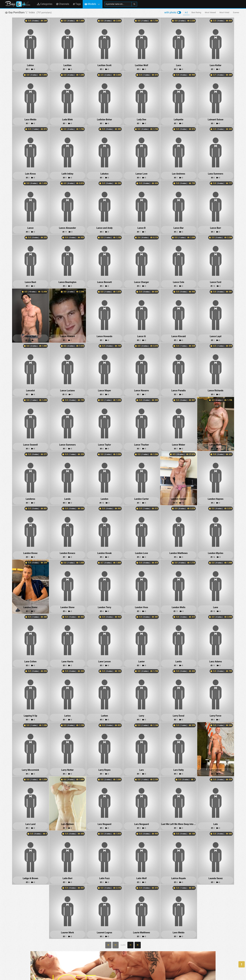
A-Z (186, 13)
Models (90, 4)
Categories (45, 4)
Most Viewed (210, 13)
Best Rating (196, 13)
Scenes (236, 13)
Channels (63, 4)
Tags (77, 4)
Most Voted (224, 13)
